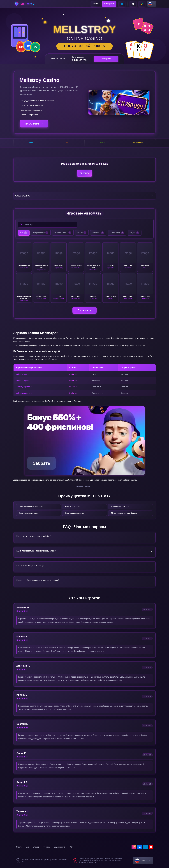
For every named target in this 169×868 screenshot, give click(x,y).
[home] (27, 4)
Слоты (19, 847)
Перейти (84, 173)
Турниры (46, 847)
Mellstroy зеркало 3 (24, 387)
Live (27, 847)
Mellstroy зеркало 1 (24, 374)
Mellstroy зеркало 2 (24, 380)
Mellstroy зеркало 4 (24, 393)
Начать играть (34, 124)
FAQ (71, 847)
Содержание (59, 847)
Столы (36, 847)
